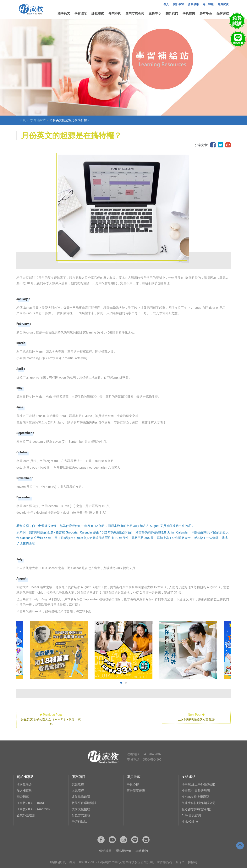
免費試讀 (223, 4)
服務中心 (155, 13)
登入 (166, 4)
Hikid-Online (190, 822)
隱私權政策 (123, 851)
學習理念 (81, 13)
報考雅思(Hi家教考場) (196, 809)
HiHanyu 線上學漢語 (196, 797)
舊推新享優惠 (136, 791)
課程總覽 (98, 13)
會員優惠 (193, 4)
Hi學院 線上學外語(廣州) (198, 784)
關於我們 (172, 13)
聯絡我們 (142, 851)
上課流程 (78, 791)
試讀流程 (78, 784)
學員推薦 (189, 13)
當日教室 (178, 4)
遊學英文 (64, 13)
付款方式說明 (81, 815)
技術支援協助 (81, 809)
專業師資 (115, 13)
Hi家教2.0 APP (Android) (33, 809)
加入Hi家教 (24, 791)
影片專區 (206, 13)
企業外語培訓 (26, 815)
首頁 (23, 120)
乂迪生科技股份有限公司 (199, 803)
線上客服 (208, 4)
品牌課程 (223, 13)
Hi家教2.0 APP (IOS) (30, 803)
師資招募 (23, 797)
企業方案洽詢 (135, 13)
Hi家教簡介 (24, 784)
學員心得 (133, 784)
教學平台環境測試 (84, 803)
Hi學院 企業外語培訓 (196, 791)
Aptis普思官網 (191, 815)
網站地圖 (105, 851)
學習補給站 (38, 120)
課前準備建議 (81, 797)
